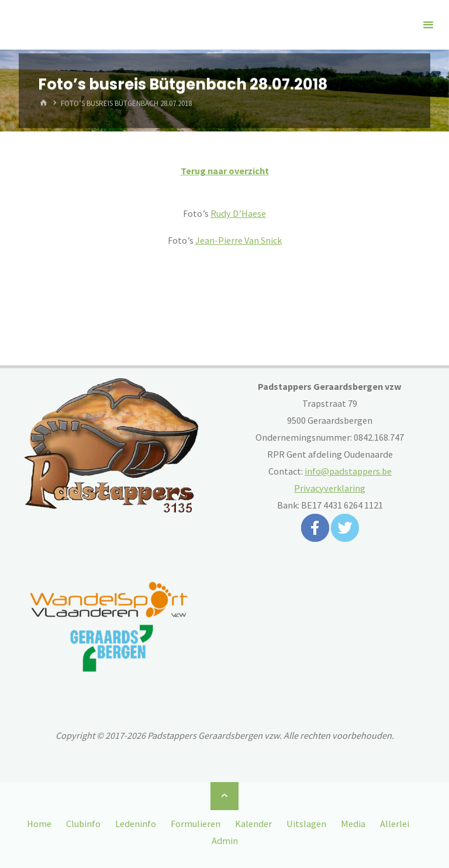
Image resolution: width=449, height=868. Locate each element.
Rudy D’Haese (238, 213)
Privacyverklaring (330, 488)
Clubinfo (83, 824)
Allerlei (395, 824)
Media (353, 824)
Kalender (253, 824)
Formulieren (196, 824)
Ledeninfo (136, 824)
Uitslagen (306, 824)
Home (39, 824)
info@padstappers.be (348, 471)
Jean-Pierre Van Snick (239, 240)
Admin (225, 841)
